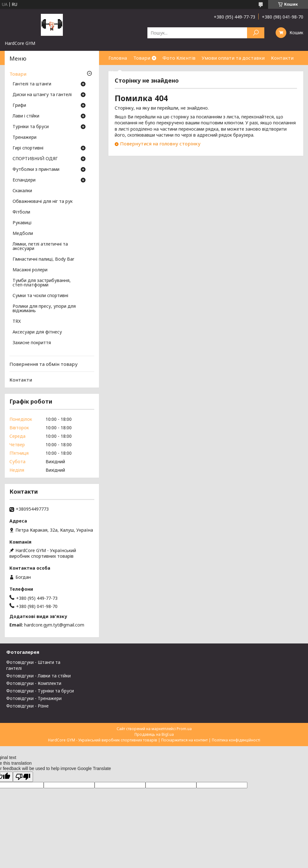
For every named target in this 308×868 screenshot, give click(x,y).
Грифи (19, 106)
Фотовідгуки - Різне (27, 706)
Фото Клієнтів (179, 58)
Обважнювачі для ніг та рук (43, 202)
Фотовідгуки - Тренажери (34, 698)
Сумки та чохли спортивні (40, 296)
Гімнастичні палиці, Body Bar (43, 259)
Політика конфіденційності (236, 740)
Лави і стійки (26, 116)
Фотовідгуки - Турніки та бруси (40, 691)
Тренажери (25, 138)
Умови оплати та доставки (233, 58)
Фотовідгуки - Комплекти (34, 683)
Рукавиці (22, 223)
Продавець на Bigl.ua (154, 734)
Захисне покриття (32, 343)
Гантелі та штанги (32, 84)
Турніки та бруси (31, 127)
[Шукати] (256, 33)
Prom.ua (184, 729)
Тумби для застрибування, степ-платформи (42, 283)
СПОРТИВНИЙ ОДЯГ (35, 159)
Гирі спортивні (28, 148)
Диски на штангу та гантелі (42, 95)
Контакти (282, 58)
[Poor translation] (23, 777)
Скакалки (22, 191)
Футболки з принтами (36, 170)
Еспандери (24, 180)
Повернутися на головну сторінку (160, 144)
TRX (17, 322)
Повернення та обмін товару (44, 364)
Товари (142, 58)
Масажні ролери (30, 270)
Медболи (23, 234)
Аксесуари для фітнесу (37, 332)
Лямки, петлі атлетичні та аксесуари (40, 247)
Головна (118, 58)
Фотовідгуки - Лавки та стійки (38, 676)
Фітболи (21, 212)
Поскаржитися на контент (184, 740)
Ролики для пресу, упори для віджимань (44, 309)
